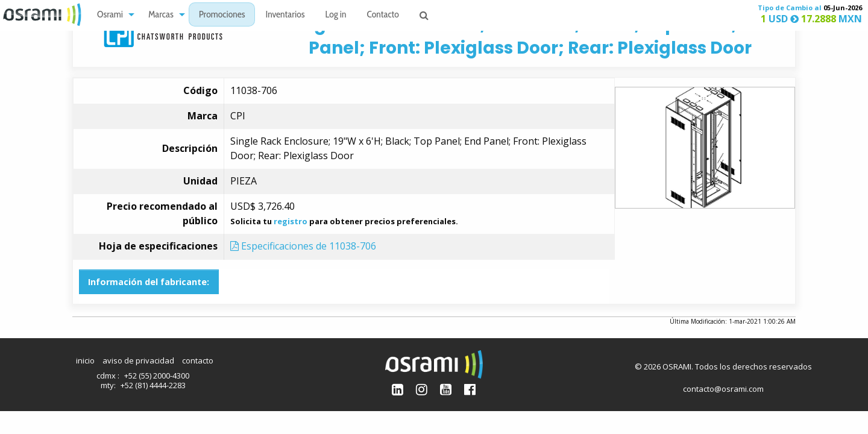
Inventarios (285, 15)
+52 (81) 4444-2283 (153, 385)
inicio (85, 360)
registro (291, 221)
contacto (198, 360)
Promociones (222, 15)
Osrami (110, 15)
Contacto (383, 15)
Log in (336, 15)
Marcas (161, 15)
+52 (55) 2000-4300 (157, 376)
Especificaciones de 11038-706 (303, 246)
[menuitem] (112, 15)
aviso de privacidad (138, 360)
